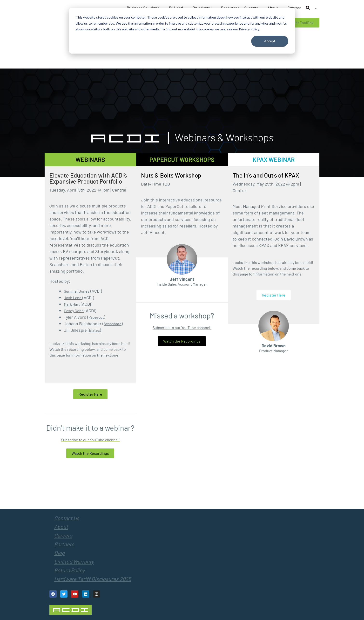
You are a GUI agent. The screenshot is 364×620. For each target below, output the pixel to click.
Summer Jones (77, 291)
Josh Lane (73, 298)
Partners (64, 544)
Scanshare (113, 324)
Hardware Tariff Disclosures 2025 (93, 579)
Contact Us (67, 518)
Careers (63, 535)
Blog (59, 553)
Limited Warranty (74, 561)
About (61, 527)
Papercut (96, 317)
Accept (270, 41)
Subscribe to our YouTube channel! (90, 440)
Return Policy (69, 570)
